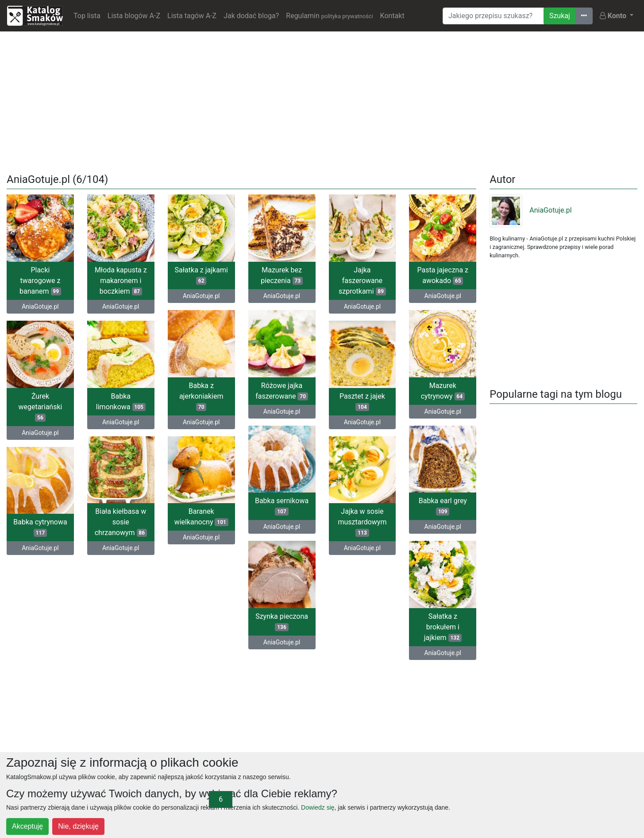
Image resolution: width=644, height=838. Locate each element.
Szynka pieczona (282, 622)
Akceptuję (27, 826)
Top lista (87, 16)
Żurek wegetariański (40, 407)
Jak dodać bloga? (251, 16)
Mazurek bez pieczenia (282, 275)
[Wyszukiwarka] (493, 16)
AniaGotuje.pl (40, 306)
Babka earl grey (443, 506)
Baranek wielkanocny (201, 517)
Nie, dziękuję (78, 826)
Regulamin (329, 16)
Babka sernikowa (282, 506)
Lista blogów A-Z (134, 16)
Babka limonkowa (121, 402)
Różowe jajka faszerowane (282, 391)
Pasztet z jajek (362, 402)
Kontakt (392, 16)
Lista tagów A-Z (192, 16)
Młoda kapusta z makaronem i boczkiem (121, 281)
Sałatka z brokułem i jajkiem (443, 627)
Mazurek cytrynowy (443, 391)
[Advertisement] (322, 101)
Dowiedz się (318, 807)
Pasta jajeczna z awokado (443, 275)
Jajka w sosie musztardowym (362, 522)
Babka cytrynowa (40, 527)
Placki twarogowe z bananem (40, 281)
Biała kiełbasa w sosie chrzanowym (121, 522)
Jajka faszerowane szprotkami (362, 281)
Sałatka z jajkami (201, 275)
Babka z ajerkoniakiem (201, 396)
